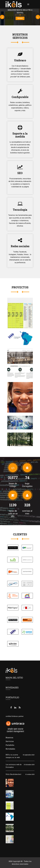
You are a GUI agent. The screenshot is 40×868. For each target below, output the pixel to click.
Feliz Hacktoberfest (13, 774)
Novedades (10, 749)
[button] (28, 4)
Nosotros (9, 738)
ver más (20, 18)
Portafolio (10, 745)
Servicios (10, 741)
